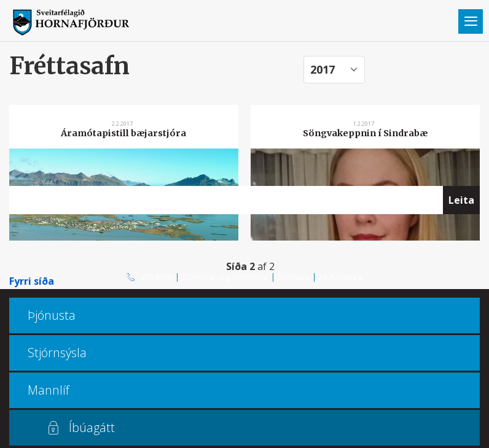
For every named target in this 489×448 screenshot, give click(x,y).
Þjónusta (52, 315)
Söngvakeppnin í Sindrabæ (365, 133)
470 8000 (157, 277)
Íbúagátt (92, 427)
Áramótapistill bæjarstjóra (123, 133)
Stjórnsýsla (57, 353)
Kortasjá (294, 277)
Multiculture (341, 277)
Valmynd (471, 21)
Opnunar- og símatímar (225, 277)
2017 (323, 69)
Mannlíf (49, 390)
